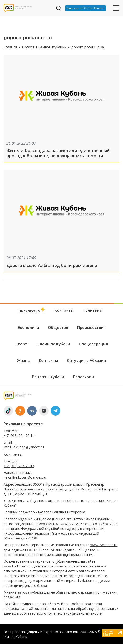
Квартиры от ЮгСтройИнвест (85, 8)
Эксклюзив (32, 311)
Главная (11, 47)
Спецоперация (93, 344)
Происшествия (91, 328)
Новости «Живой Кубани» (45, 47)
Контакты (64, 310)
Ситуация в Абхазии (86, 361)
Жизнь (23, 361)
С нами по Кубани (53, 344)
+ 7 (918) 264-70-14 (19, 436)
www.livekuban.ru (104, 545)
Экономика (28, 328)
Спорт (21, 344)
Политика (92, 310)
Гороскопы (84, 377)
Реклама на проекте (23, 424)
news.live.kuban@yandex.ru (25, 477)
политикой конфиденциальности (74, 613)
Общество (58, 328)
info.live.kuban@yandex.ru (24, 447)
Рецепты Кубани (48, 377)
